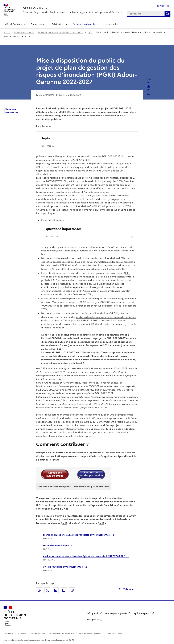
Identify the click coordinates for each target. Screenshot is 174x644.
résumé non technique (56, 545)
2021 (90, 32)
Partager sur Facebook (39, 590)
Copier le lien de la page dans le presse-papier (72, 590)
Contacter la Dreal (114, 633)
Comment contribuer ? (12, 111)
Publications (58, 24)
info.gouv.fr (93, 613)
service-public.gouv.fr (116, 613)
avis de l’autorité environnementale (64, 567)
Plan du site (8, 633)
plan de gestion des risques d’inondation (85, 313)
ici (63, 523)
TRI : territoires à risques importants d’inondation (86, 275)
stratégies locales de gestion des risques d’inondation (106, 317)
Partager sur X (47, 590)
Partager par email (64, 590)
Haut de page (149, 86)
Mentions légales (38, 633)
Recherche (167, 14)
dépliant (47, 138)
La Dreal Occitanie (13, 24)
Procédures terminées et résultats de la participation (61, 32)
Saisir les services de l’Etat (90, 633)
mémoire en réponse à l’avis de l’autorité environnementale (77, 535)
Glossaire (22, 633)
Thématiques (37, 24)
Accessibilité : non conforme (62, 633)
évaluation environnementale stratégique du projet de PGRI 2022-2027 (84, 556)
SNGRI (94, 206)
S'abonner (127, 589)
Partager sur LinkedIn (56, 590)
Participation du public (84, 24)
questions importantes (64, 229)
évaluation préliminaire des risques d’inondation (90, 258)
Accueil (7, 32)
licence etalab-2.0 (64, 640)
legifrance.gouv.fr (142, 613)
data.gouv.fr (93, 620)
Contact (164, 6)
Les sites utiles (111, 24)
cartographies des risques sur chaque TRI (83, 299)
